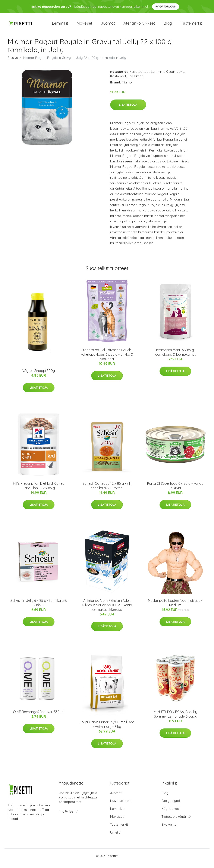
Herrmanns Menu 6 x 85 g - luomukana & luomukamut (175, 357)
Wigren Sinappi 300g (39, 375)
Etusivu (13, 62)
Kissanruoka (175, 76)
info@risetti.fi (69, 816)
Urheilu (115, 837)
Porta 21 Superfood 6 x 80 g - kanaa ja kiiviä (175, 490)
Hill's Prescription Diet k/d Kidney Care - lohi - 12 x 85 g (39, 490)
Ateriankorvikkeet (139, 26)
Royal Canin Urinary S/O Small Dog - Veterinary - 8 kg (107, 729)
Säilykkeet (135, 81)
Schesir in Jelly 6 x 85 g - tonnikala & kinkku (39, 607)
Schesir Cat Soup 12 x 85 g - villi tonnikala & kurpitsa (107, 490)
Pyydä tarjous (166, 7)
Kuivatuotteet (139, 76)
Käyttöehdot (171, 813)
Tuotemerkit (191, 26)
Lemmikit (60, 26)
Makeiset (84, 26)
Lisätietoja (128, 110)
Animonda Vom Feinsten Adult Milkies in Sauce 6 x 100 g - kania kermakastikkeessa (107, 610)
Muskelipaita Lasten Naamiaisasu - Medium (175, 607)
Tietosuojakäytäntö (176, 821)
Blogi (168, 26)
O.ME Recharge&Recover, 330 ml (39, 716)
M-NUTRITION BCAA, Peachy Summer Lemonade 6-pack (175, 719)
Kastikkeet (118, 81)
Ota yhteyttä (171, 805)
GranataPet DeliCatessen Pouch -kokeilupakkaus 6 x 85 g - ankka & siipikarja (107, 359)
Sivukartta (169, 829)
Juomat (108, 26)
